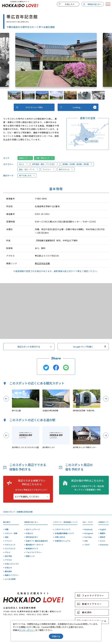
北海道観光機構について (64, 533)
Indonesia (104, 545)
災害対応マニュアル (63, 541)
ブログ (87, 545)
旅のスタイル (66, 169)
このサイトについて (63, 529)
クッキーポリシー (27, 630)
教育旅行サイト (32, 549)
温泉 (7, 537)
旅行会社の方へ (32, 537)
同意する (56, 636)
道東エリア (25, 158)
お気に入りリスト (12, 564)
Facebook (88, 529)
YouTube (88, 537)
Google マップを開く (90, 347)
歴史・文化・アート (29, 169)
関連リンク (30, 556)
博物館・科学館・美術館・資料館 (77, 164)
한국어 (103, 541)
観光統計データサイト (35, 545)
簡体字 (103, 537)
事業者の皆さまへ (92, 4)
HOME (6, 512)
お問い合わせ (60, 537)
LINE (86, 541)
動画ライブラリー (12, 575)
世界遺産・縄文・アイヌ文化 (45, 164)
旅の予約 (8, 556)
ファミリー (49, 169)
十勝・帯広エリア (44, 158)
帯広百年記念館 (42, 263)
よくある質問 (10, 579)
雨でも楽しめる (27, 175)
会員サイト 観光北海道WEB (37, 541)
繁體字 (103, 533)
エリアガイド (10, 549)
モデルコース (10, 545)
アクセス (8, 560)
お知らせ (8, 568)
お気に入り (67, 4)
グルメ (8, 552)
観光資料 (8, 571)
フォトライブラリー (34, 552)
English (103, 529)
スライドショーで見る (30, 107)
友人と (24, 164)
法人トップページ (33, 529)
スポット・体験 (14, 512)
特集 (7, 529)
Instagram (89, 533)
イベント (8, 541)
